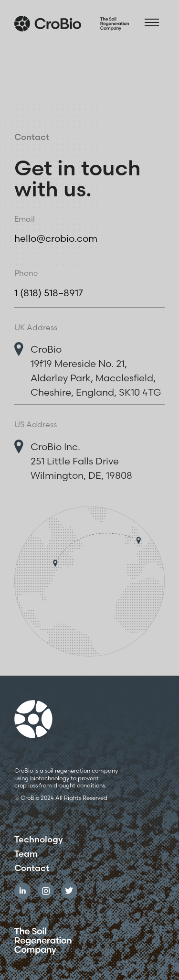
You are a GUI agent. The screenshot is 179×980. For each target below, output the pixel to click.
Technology (39, 840)
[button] (152, 22)
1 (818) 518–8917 (49, 293)
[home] (72, 22)
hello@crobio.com (56, 238)
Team (26, 854)
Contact (32, 868)
